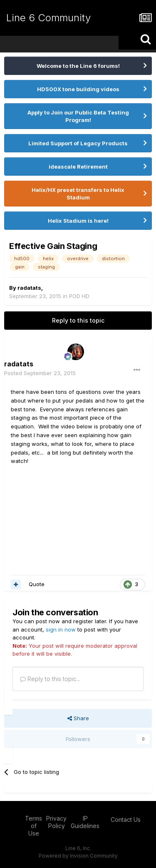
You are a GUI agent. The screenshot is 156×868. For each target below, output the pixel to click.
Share (78, 718)
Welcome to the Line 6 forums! (78, 66)
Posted (40, 373)
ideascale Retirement (78, 167)
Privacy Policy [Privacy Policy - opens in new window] (56, 822)
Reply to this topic (78, 320)
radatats (29, 288)
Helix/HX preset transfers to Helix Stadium (78, 194)
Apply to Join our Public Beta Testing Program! (78, 116)
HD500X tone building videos (78, 89)
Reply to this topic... (50, 679)
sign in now (61, 629)
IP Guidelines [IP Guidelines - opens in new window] (85, 822)
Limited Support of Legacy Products (78, 143)
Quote (37, 584)
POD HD (79, 296)
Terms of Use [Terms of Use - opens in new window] (33, 826)
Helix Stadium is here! (78, 221)
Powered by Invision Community (78, 856)
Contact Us (126, 820)
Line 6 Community (48, 18)
